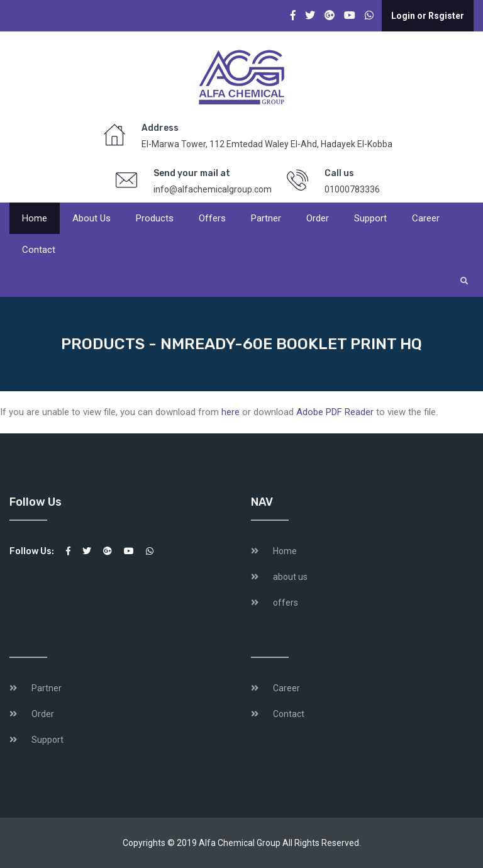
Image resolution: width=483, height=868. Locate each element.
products (155, 218)
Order (318, 218)
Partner (266, 218)
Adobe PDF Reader (335, 412)
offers (212, 218)
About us (92, 218)
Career (426, 218)
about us (290, 577)
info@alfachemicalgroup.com (213, 189)
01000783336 (352, 189)
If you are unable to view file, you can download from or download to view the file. (219, 412)
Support (370, 218)
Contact (39, 250)
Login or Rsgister (428, 16)
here (230, 412)
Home (35, 218)
